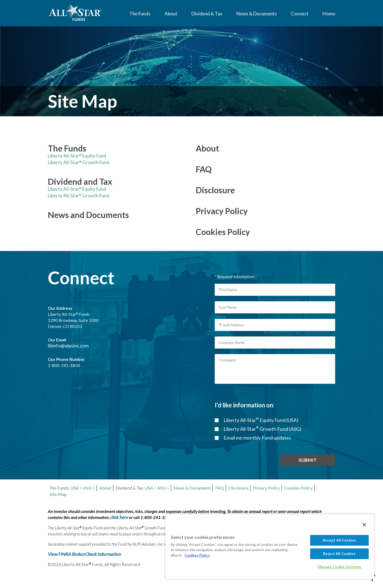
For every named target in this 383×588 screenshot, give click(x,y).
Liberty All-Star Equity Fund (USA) (261, 420)
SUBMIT (308, 460)
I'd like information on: (245, 405)
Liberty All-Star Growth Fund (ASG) (262, 429)
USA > (76, 488)
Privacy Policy (266, 488)
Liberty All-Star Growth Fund (78, 162)
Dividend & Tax (207, 14)
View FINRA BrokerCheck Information (84, 554)
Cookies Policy (298, 488)
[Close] (364, 525)
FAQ (220, 488)
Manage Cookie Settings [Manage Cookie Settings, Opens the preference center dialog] (340, 567)
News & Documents (257, 14)
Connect (300, 14)
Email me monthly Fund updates (257, 438)
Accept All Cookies (339, 540)
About (171, 14)
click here (119, 517)
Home (329, 14)
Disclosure (239, 488)
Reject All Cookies (339, 554)
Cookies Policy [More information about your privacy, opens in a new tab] (197, 555)
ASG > (89, 488)
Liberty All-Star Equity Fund (77, 156)
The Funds (140, 14)
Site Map (58, 494)
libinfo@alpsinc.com (68, 346)
